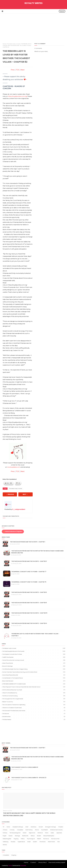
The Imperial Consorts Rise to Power (34, 654)
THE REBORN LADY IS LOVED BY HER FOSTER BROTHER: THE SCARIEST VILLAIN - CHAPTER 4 (35, 635)
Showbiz (13, 842)
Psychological (31, 839)
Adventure (33, 827)
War (59, 842)
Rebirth (39, 839)
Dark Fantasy (29, 830)
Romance (46, 839)
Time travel (42, 842)
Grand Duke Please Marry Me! (34, 675)
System (35, 842)
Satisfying (6, 842)
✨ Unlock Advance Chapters (13, 532)
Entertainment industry (56, 830)
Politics (23, 839)
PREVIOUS (10, 494)
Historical (40, 833)
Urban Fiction (51, 842)
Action (8, 827)
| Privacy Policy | (42, 862)
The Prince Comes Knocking (34, 696)
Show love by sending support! (57, 862)
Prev (13, 70)
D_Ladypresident (19, 509)
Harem (25, 833)
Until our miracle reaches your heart (34, 690)
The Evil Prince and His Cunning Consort (34, 660)
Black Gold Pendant (34, 681)
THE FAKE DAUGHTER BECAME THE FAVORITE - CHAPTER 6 (29, 592)
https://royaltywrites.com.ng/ (18, 96)
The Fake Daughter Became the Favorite (34, 651)
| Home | (26, 862)
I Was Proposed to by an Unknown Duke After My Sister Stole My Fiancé (34, 687)
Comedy (12, 830)
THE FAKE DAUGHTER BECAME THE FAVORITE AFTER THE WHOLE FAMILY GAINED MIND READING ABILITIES (37, 552)
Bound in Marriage (34, 666)
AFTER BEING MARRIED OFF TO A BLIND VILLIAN (34, 684)
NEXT (25, 494)
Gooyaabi (23, 866)
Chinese (5, 830)
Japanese (59, 833)
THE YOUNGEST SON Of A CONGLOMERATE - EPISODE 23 (29, 778)
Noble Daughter (7, 839)
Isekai (52, 833)
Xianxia (5, 845)
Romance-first (55, 839)
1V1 (3, 827)
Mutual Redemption (49, 836)
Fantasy (5, 833)
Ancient (41, 827)
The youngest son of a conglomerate (34, 699)
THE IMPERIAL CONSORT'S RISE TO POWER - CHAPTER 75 (29, 582)
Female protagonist (15, 833)
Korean (11, 836)
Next (23, 70)
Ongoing (16, 839)
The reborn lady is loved (13, 44)
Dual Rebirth (45, 830)
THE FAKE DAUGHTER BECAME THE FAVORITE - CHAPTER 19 (29, 613)
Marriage (17, 836)
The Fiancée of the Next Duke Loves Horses (34, 711)
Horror (47, 833)
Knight (5, 836)
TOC (18, 70)
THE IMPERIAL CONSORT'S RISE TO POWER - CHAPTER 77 (29, 572)
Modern (39, 836)
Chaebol (61, 827)
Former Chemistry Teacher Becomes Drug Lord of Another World (34, 672)
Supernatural (21, 842)
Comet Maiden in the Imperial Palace (34, 678)
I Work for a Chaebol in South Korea (34, 708)
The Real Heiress (34, 720)
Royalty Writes (34, 3)
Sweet (29, 842)
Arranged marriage (50, 827)
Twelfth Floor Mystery (34, 657)
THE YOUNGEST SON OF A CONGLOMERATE (25, 767)
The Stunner (34, 714)
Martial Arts (25, 836)
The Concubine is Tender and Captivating (34, 705)
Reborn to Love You (34, 702)
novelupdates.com (14, 467)
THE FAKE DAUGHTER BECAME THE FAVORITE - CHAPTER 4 (29, 623)
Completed (20, 830)
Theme (10, 866)
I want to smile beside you (34, 693)
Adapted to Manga (18, 827)
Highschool (32, 833)
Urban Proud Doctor (34, 663)
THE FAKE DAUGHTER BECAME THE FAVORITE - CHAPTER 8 (29, 603)
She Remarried (34, 717)
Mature (33, 836)
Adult (27, 827)
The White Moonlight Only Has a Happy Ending (34, 669)
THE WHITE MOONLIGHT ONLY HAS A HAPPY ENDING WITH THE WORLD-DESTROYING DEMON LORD (29, 814)
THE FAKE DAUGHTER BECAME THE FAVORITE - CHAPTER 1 (28, 542)
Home (4, 44)
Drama (37, 830)
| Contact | (33, 862)
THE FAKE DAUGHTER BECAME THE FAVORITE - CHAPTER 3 (29, 561)
